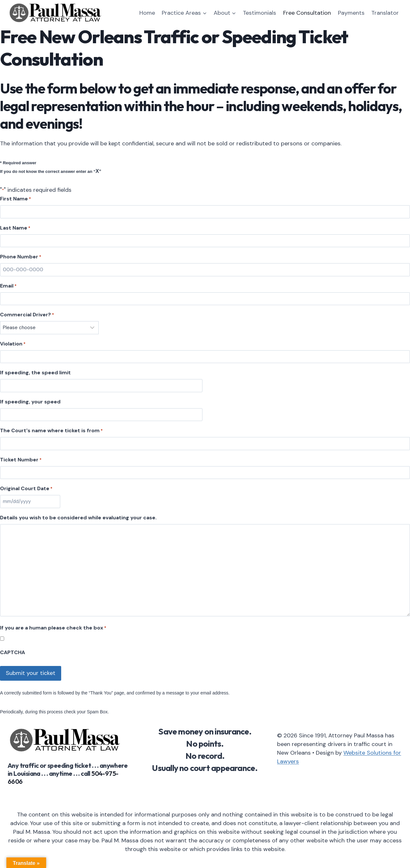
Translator (385, 13)
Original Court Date (26, 489)
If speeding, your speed (30, 402)
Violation (13, 344)
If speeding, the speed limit (35, 373)
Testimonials (259, 13)
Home (147, 13)
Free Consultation (307, 13)
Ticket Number (21, 460)
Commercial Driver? (27, 315)
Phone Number (21, 257)
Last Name (15, 228)
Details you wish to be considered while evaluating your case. (78, 518)
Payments (351, 13)
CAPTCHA (12, 652)
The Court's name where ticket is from (51, 431)
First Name (16, 199)
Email (8, 286)
